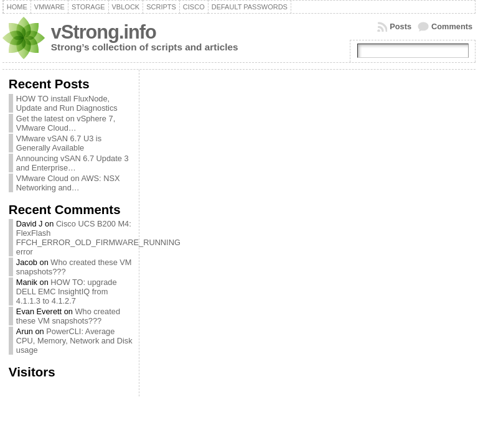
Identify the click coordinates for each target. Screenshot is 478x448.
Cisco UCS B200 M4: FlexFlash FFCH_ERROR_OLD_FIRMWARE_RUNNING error (98, 238)
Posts (401, 26)
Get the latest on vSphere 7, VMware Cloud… (66, 123)
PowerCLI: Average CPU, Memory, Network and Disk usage (74, 341)
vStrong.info (104, 32)
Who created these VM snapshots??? (68, 316)
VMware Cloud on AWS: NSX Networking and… (68, 183)
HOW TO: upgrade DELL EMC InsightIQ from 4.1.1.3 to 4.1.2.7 (67, 292)
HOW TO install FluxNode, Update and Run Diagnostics (67, 103)
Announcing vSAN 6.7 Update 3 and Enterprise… (73, 163)
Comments (452, 26)
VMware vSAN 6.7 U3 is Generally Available (59, 143)
